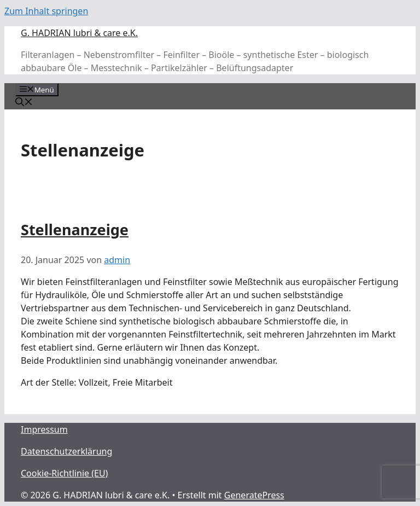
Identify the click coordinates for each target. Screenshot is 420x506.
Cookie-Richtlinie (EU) (64, 473)
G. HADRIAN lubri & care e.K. (79, 33)
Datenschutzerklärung (66, 451)
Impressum (44, 429)
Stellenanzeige (75, 229)
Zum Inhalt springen (46, 11)
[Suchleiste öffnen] (24, 103)
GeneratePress (254, 495)
